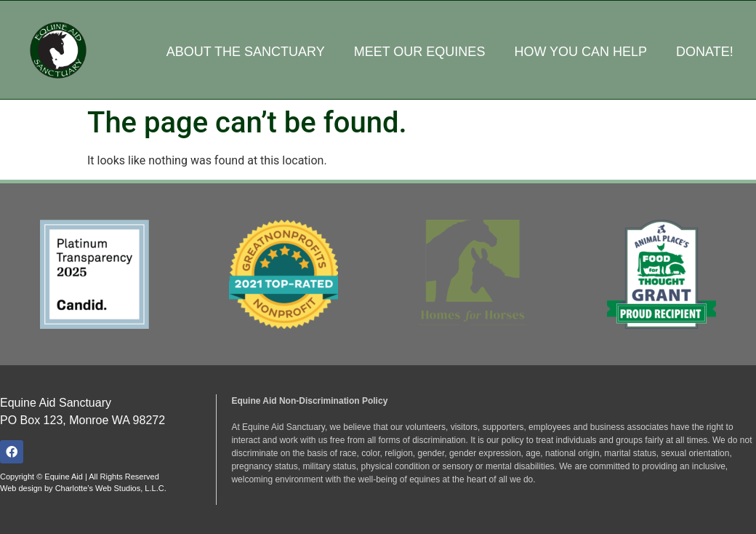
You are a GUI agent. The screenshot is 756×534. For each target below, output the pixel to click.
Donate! (705, 52)
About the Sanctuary (246, 52)
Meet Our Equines (420, 52)
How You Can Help (580, 52)
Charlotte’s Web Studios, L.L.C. (111, 488)
